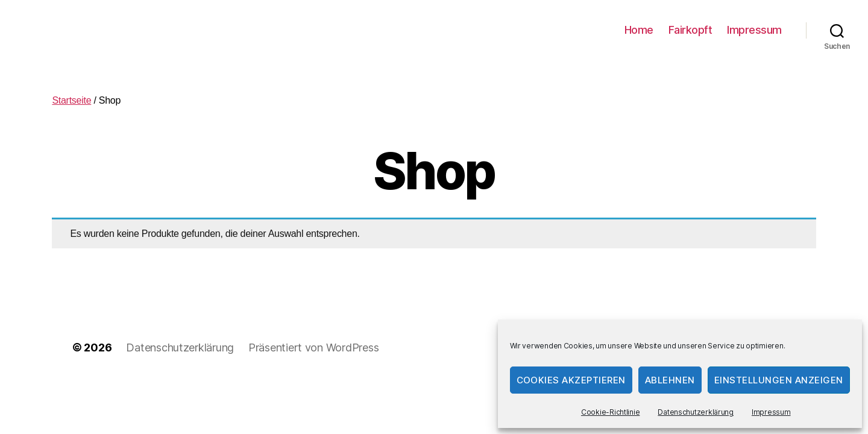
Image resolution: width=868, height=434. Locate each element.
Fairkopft (690, 30)
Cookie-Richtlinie (610, 412)
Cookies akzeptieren (571, 380)
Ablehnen (670, 380)
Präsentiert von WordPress (313, 348)
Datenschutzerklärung (696, 412)
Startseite (71, 100)
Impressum (771, 412)
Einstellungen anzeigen (779, 380)
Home (639, 30)
